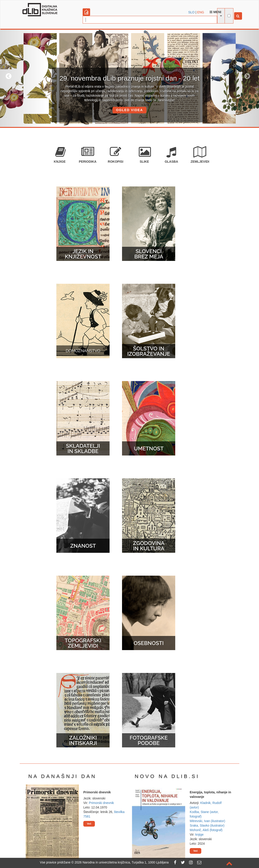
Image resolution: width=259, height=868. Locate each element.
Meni (215, 12)
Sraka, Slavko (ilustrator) (207, 825)
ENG (201, 12)
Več (89, 824)
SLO (192, 12)
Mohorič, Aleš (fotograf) (206, 830)
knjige (200, 835)
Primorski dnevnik (101, 803)
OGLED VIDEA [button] (130, 110)
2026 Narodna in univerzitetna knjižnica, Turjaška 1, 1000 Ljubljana (122, 862)
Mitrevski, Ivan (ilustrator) (207, 821)
